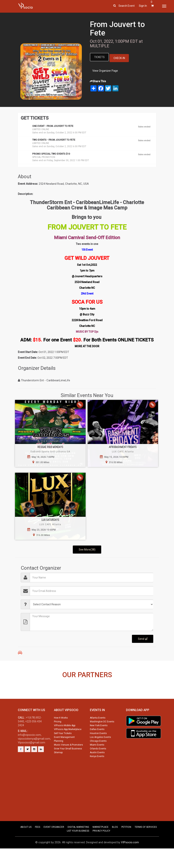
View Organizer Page (105, 71)
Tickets (99, 57)
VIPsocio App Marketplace (68, 745)
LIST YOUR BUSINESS (78, 847)
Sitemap (58, 768)
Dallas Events (97, 745)
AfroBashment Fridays (123, 447)
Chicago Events (98, 757)
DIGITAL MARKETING (78, 843)
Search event (127, 6)
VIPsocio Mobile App (65, 741)
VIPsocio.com (130, 858)
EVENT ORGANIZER (54, 843)
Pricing (58, 737)
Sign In (143, 6)
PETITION (126, 843)
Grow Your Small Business (68, 764)
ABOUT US (26, 843)
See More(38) (87, 550)
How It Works (61, 733)
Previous (10, 698)
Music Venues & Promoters (68, 761)
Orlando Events (98, 764)
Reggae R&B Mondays (50, 447)
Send (143, 639)
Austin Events (97, 768)
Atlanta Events (98, 733)
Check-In (119, 58)
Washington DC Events (102, 737)
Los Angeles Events (100, 753)
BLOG (115, 843)
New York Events (99, 741)
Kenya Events (97, 772)
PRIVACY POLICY (101, 847)
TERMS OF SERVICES (146, 843)
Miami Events (97, 761)
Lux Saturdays (50, 520)
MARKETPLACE (101, 843)
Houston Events (98, 749)
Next (164, 698)
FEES (38, 843)
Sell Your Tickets (63, 749)
